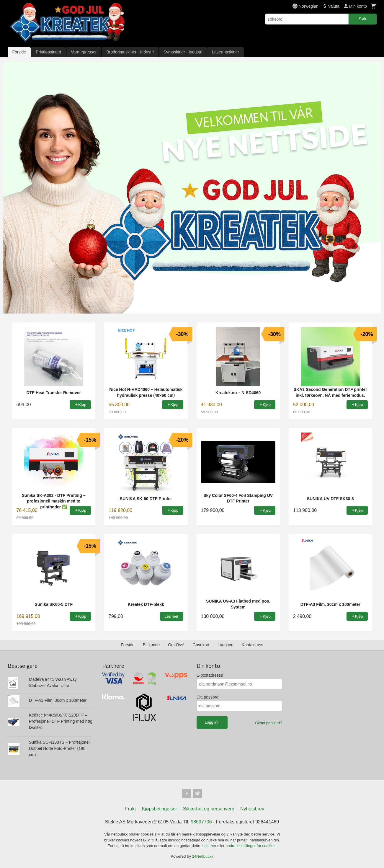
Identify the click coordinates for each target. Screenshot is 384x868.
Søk (363, 19)
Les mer (210, 846)
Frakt (130, 809)
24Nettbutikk (203, 856)
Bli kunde (151, 645)
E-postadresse (210, 675)
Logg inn (226, 645)
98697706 (201, 822)
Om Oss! (176, 645)
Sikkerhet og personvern (209, 809)
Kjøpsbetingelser (160, 809)
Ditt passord (208, 697)
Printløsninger (48, 52)
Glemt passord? (269, 723)
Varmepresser (84, 52)
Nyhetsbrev (252, 809)
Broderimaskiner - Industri (130, 52)
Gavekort (201, 645)
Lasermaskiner (226, 52)
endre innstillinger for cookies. (251, 846)
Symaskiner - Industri (183, 52)
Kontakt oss (253, 645)
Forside (19, 52)
